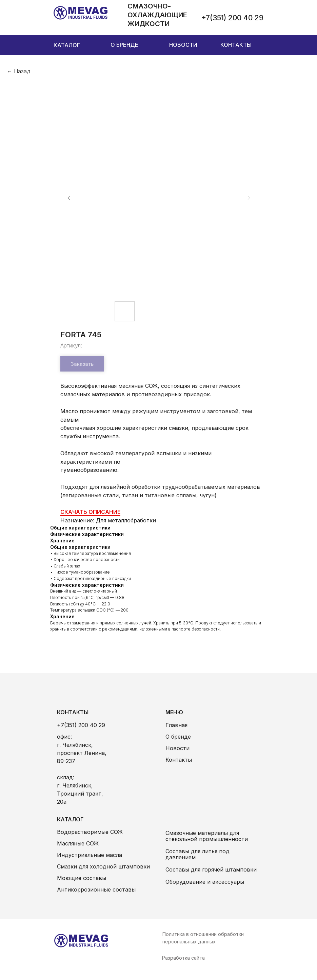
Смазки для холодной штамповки (103, 866)
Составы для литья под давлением (197, 854)
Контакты (179, 760)
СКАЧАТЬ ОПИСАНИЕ (90, 512)
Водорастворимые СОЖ (90, 832)
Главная (176, 725)
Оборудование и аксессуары (205, 882)
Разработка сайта (183, 958)
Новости (177, 748)
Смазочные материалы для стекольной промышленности (207, 836)
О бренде (178, 737)
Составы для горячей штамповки (211, 869)
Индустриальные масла (90, 855)
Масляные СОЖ (78, 843)
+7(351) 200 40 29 (81, 725)
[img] (81, 13)
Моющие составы (82, 878)
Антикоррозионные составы (96, 889)
